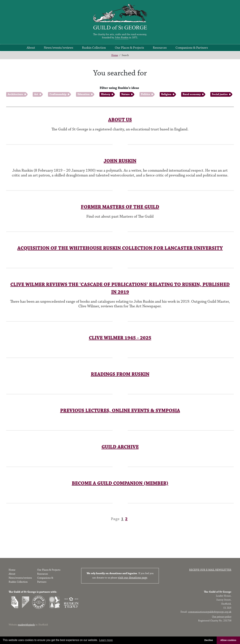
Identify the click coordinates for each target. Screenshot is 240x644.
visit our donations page (132, 578)
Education (84, 94)
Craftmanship (58, 94)
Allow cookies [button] (228, 640)
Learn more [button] (106, 640)
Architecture (15, 94)
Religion (166, 94)
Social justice (220, 94)
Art (36, 94)
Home (115, 55)
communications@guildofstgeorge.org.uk (210, 612)
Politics (145, 94)
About (31, 48)
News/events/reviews (58, 48)
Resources (160, 48)
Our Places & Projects (129, 48)
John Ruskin (122, 38)
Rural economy (192, 94)
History (106, 94)
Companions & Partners (192, 48)
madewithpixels (26, 625)
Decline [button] (209, 640)
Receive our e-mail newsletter (210, 570)
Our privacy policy (222, 617)
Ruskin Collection (94, 48)
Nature (125, 94)
